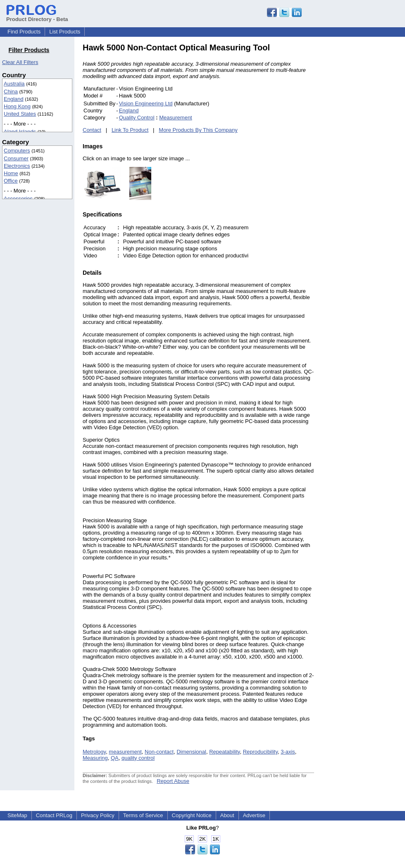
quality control (138, 758)
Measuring (95, 758)
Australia (14, 84)
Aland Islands (20, 132)
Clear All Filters (20, 62)
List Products (65, 32)
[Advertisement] (370, 167)
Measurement (175, 118)
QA (115, 758)
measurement (125, 752)
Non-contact (159, 752)
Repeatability (224, 752)
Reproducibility (260, 752)
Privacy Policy (98, 815)
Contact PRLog (54, 815)
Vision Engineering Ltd (146, 103)
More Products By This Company (198, 130)
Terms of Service (143, 815)
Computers (17, 151)
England (14, 99)
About (227, 815)
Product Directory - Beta (37, 16)
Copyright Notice (192, 815)
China (11, 92)
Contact (92, 130)
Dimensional (191, 752)
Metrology (94, 752)
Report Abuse (173, 781)
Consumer (16, 158)
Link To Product (130, 130)
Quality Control (137, 118)
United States (20, 114)
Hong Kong (17, 106)
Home (11, 173)
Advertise (254, 815)
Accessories (18, 199)
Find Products (24, 32)
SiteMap (17, 815)
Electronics (17, 166)
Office (11, 181)
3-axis (288, 752)
